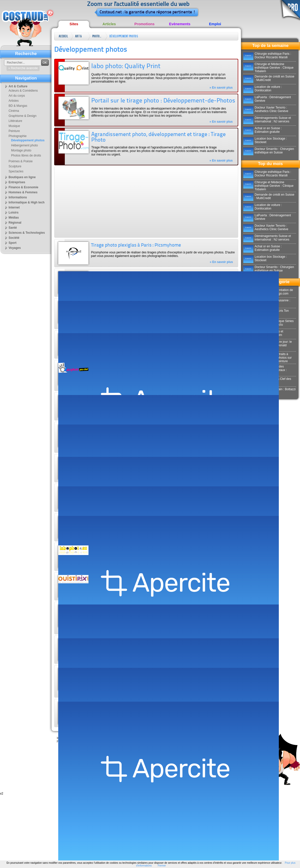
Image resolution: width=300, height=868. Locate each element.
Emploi (215, 24)
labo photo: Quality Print (126, 67)
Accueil (63, 36)
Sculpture (15, 166)
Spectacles (16, 171)
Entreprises (17, 182)
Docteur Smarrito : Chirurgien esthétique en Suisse (269, 151)
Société (14, 238)
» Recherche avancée (23, 68)
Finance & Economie (23, 187)
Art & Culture (80, 37)
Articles (109, 24)
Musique (14, 126)
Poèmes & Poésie (21, 161)
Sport (12, 243)
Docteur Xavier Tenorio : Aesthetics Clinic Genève (266, 109)
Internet (14, 207)
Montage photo (21, 150)
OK (45, 63)
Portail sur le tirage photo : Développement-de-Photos (163, 101)
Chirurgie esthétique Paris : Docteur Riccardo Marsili (267, 56)
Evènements (180, 24)
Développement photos (124, 36)
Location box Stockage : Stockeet (265, 140)
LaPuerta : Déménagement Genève (267, 99)
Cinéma (14, 111)
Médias (14, 218)
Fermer (162, 866)
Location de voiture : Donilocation (263, 89)
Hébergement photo (24, 145)
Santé (13, 228)
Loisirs (13, 213)
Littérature (15, 121)
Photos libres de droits (26, 155)
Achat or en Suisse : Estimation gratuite (262, 130)
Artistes (14, 101)
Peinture (14, 131)
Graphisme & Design (23, 116)
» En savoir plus (221, 88)
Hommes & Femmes (23, 192)
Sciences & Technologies (27, 233)
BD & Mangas (18, 106)
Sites (74, 24)
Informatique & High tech (27, 202)
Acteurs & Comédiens (23, 91)
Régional (15, 223)
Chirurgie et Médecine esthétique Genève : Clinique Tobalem (268, 68)
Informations (18, 197)
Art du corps (17, 96)
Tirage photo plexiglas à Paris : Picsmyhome (136, 245)
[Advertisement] (111, 202)
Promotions (144, 24)
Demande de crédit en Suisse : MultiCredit (269, 78)
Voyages (15, 248)
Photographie (97, 36)
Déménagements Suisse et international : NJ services (267, 120)
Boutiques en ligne (22, 177)
